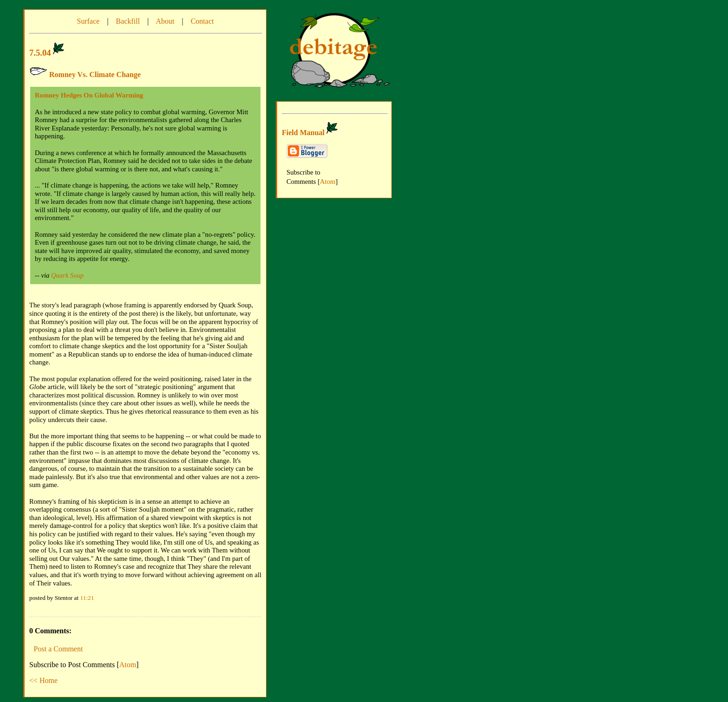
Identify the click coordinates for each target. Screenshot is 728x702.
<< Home (43, 680)
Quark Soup (67, 275)
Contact (202, 21)
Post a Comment (58, 649)
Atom (128, 665)
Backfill (128, 21)
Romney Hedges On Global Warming (89, 95)
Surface (88, 21)
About (165, 21)
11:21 (87, 598)
